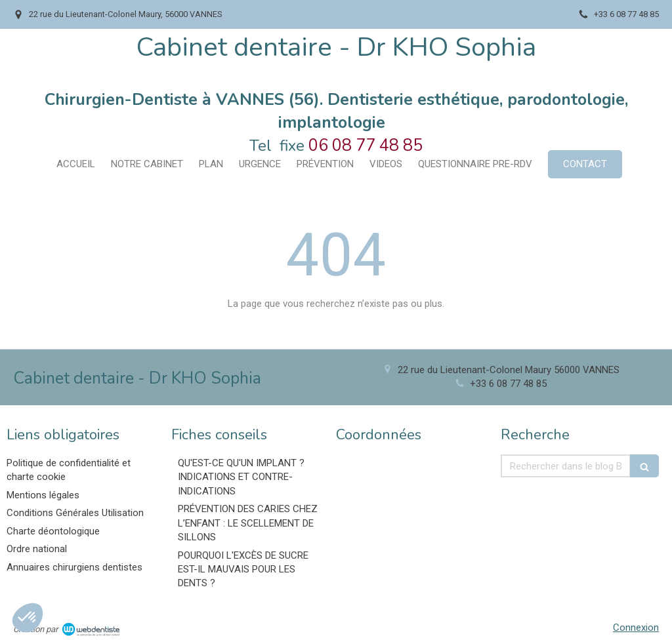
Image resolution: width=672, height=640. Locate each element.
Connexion (636, 628)
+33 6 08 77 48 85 (508, 384)
